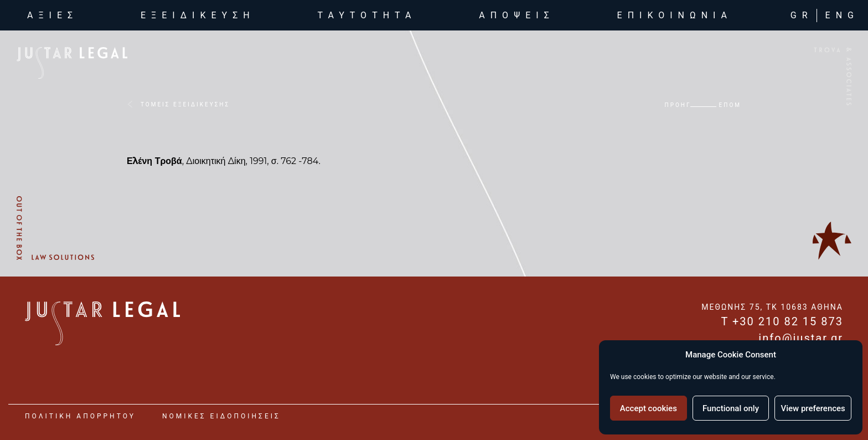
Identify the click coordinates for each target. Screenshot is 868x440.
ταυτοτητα (367, 16)
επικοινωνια (675, 16)
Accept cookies (649, 408)
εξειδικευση (198, 16)
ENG (842, 16)
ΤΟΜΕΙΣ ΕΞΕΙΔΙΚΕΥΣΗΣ (185, 104)
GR (802, 16)
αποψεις (517, 16)
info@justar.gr (801, 338)
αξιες (55, 16)
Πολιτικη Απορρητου (80, 416)
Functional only (731, 408)
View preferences (813, 408)
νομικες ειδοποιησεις (221, 416)
